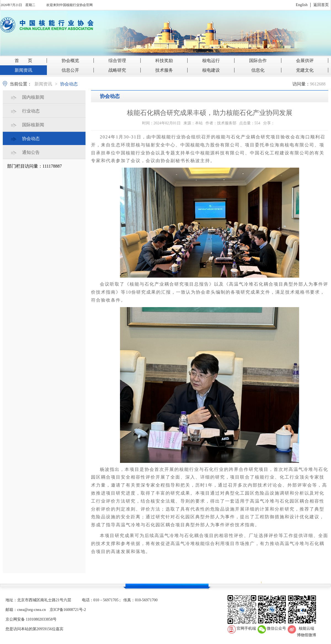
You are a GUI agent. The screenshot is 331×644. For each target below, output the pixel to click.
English (302, 5)
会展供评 (305, 61)
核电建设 (211, 70)
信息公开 (70, 70)
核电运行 (211, 61)
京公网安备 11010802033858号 (31, 619)
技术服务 (164, 70)
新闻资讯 (23, 70)
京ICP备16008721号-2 (68, 610)
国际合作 (258, 61)
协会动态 (69, 84)
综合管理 (117, 61)
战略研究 (117, 70)
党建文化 (305, 70)
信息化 (258, 70)
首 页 (23, 61)
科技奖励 (164, 61)
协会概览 (70, 61)
